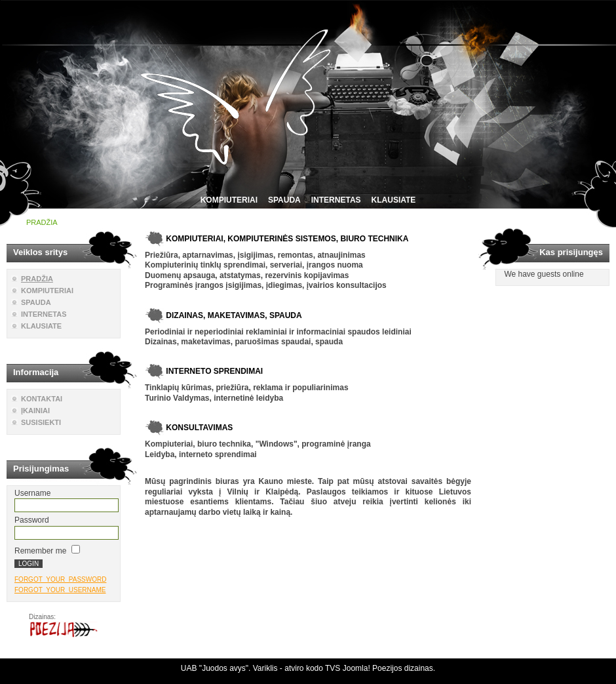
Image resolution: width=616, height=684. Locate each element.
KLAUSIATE (394, 200)
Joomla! (356, 668)
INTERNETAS (336, 200)
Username (32, 493)
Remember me (40, 551)
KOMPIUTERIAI (229, 200)
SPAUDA (284, 200)
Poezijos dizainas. (404, 668)
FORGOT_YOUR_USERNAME (60, 590)
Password (32, 520)
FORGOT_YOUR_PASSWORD (60, 579)
